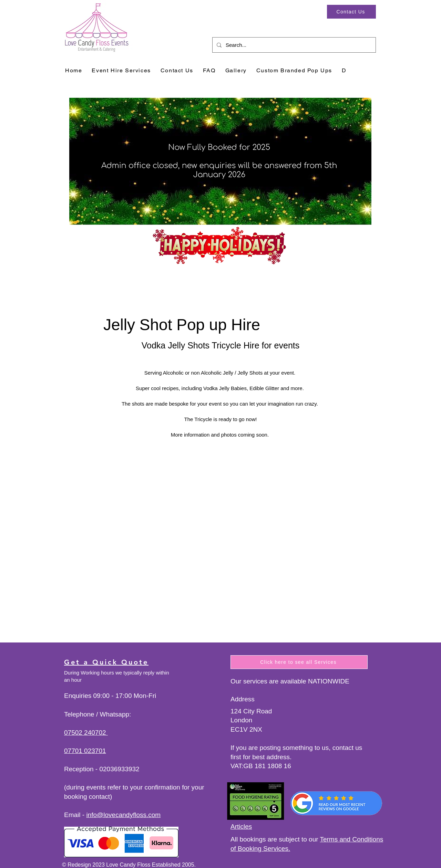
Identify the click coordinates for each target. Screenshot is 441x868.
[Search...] (293, 45)
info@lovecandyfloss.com (123, 815)
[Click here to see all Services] (299, 662)
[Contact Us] (351, 12)
